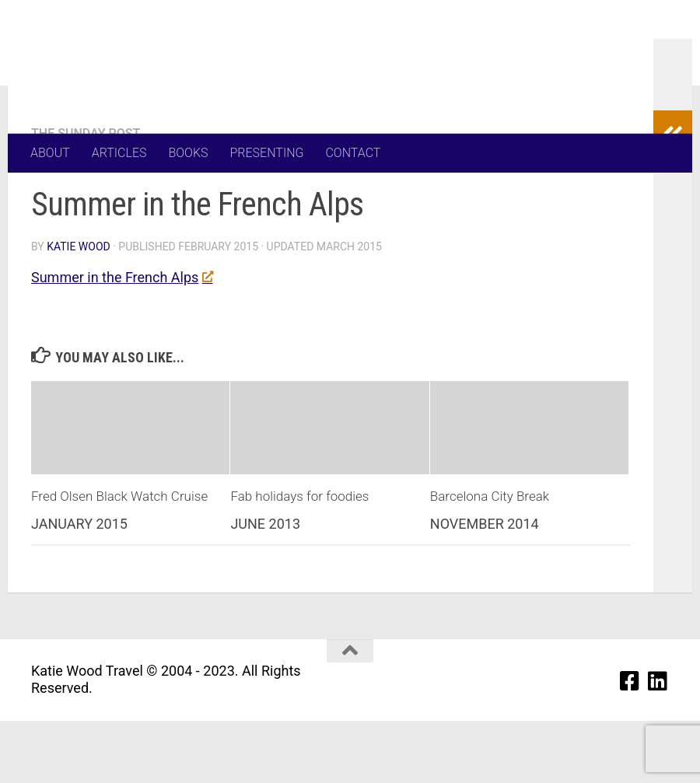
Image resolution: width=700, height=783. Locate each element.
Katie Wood (79, 309)
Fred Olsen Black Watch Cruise (119, 558)
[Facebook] (630, 743)
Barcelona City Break (490, 558)
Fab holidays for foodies (299, 558)
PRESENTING (267, 153)
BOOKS (188, 153)
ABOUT (50, 153)
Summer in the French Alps (121, 339)
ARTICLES (119, 153)
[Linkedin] (658, 743)
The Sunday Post (86, 196)
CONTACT (353, 153)
